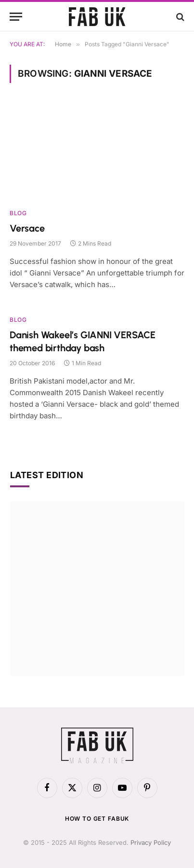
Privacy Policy (151, 842)
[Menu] (16, 17)
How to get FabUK (97, 819)
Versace (27, 228)
